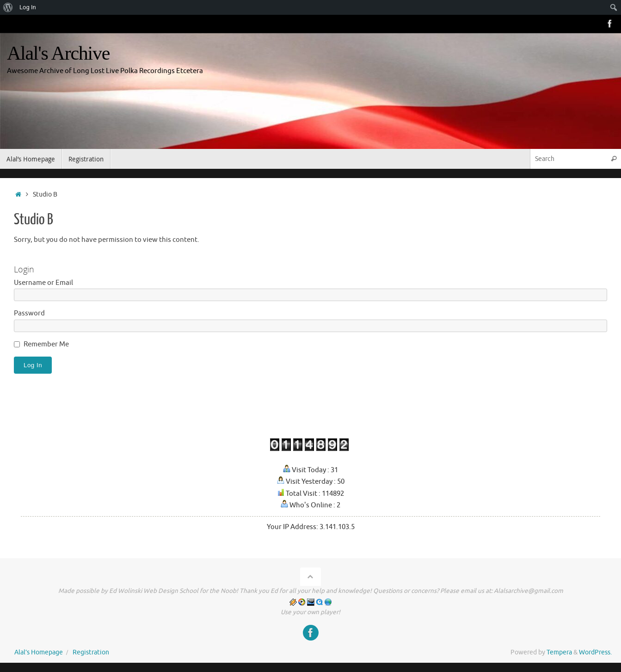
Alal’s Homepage (39, 652)
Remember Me (46, 344)
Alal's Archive (58, 53)
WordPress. (595, 652)
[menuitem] (8, 7)
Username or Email (43, 283)
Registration (91, 652)
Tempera (559, 652)
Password (29, 313)
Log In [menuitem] (28, 7)
